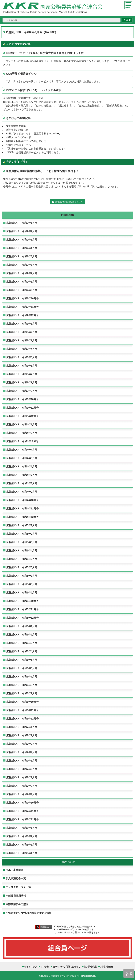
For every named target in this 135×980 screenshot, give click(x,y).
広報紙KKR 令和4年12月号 (22, 517)
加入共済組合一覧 (16, 878)
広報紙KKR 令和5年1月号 (22, 525)
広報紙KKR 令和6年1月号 (22, 626)
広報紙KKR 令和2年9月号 (22, 290)
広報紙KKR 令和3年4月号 (22, 349)
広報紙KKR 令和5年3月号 (22, 542)
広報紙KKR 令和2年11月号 (22, 307)
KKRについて (68, 862)
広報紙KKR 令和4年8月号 (22, 483)
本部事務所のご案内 (17, 904)
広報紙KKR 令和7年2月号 (22, 735)
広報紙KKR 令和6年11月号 (22, 710)
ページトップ (129, 974)
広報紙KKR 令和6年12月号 (22, 719)
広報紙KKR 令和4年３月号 (22, 441)
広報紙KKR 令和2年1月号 (22, 223)
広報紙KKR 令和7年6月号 (22, 769)
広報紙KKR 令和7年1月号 (22, 727)
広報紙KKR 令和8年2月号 (22, 836)
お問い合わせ (107, 966)
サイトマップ (30, 966)
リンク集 (45, 966)
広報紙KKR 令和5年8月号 (22, 584)
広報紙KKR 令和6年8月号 (22, 685)
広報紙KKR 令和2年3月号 (22, 240)
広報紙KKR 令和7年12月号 (22, 819)
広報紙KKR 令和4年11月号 (22, 508)
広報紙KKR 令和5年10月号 (22, 601)
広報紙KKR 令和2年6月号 (22, 265)
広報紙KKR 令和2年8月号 (22, 282)
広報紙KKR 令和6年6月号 (22, 668)
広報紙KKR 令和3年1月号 (22, 324)
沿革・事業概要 (15, 870)
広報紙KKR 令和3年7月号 (22, 374)
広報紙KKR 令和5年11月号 (22, 609)
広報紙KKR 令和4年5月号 (22, 458)
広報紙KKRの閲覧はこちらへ (69, 202)
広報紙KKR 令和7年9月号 (22, 794)
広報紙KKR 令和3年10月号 (22, 399)
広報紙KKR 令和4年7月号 (22, 475)
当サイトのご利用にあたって (66, 966)
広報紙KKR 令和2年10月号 (22, 298)
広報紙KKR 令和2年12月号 (22, 315)
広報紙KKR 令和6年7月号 (22, 677)
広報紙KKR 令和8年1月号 (22, 828)
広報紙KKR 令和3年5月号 (22, 357)
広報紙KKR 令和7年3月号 (22, 744)
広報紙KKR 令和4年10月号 (22, 500)
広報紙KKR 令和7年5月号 (22, 761)
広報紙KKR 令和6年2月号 (22, 635)
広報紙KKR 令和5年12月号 (22, 618)
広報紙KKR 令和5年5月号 (22, 559)
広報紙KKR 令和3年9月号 (22, 391)
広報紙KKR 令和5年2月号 (22, 534)
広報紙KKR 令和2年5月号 (22, 256)
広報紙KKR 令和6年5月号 (22, 660)
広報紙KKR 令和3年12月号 (22, 416)
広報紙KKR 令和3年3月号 (22, 340)
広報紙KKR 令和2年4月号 (22, 248)
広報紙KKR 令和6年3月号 (22, 643)
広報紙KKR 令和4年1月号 (22, 424)
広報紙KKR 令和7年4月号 (22, 752)
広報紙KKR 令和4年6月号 (22, 466)
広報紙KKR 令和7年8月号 (22, 786)
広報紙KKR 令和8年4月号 (22, 853)
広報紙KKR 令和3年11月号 (22, 408)
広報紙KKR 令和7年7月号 (22, 777)
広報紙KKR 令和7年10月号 (22, 803)
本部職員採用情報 (16, 896)
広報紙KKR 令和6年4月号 (22, 651)
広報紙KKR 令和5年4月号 (22, 551)
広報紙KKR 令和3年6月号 (22, 366)
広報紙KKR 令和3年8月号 (22, 382)
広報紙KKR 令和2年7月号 (22, 273)
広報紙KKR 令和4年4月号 (22, 450)
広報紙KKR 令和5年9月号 (22, 593)
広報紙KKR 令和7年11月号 (22, 811)
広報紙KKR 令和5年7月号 (22, 576)
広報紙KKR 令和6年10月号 (22, 702)
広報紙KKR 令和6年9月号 (22, 693)
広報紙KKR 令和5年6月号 (22, 567)
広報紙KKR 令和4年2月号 (22, 433)
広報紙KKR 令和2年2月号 (22, 231)
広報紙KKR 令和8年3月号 (22, 845)
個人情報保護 (90, 966)
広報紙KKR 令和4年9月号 (22, 492)
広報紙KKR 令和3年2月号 (22, 332)
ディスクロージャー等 (18, 887)
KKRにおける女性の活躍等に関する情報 (29, 913)
